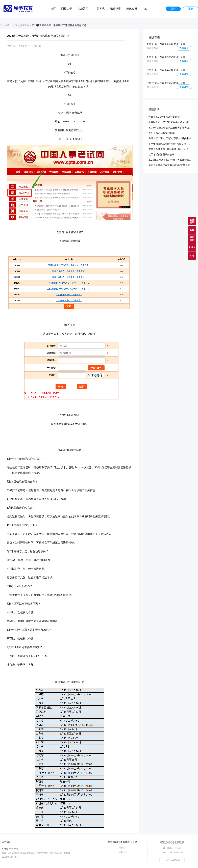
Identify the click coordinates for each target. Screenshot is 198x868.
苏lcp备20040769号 (10, 849)
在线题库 (83, 9)
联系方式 (122, 852)
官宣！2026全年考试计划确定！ (165, 117)
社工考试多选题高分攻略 (161, 154)
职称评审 (115, 9)
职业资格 (24, 25)
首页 (53, 9)
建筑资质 (132, 9)
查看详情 (184, 48)
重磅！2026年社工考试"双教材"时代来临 (170, 138)
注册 (190, 9)
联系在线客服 (173, 860)
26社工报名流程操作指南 (162, 133)
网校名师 (67, 9)
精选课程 (154, 37)
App (145, 9)
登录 (173, 9)
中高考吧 (99, 9)
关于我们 (122, 848)
